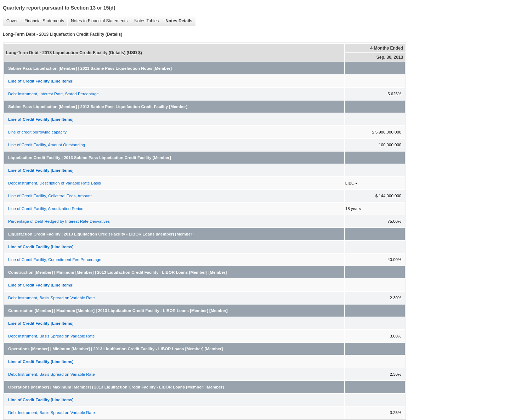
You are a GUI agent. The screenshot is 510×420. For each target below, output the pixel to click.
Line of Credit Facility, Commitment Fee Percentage (55, 260)
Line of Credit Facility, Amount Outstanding (47, 145)
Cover (12, 21)
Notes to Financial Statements (99, 21)
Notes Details (179, 21)
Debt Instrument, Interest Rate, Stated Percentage (53, 94)
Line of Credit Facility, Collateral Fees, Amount (50, 196)
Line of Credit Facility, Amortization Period (46, 209)
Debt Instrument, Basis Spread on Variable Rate (52, 298)
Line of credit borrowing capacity (37, 132)
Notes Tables (146, 21)
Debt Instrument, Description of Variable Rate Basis (55, 183)
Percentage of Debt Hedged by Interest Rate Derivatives (59, 221)
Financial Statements (44, 21)
